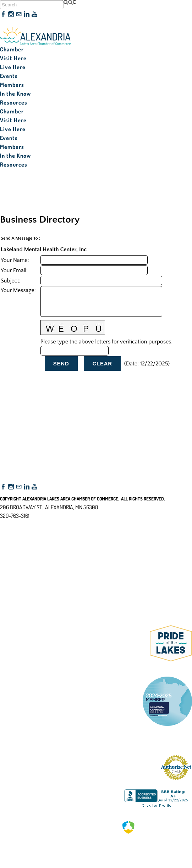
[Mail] (19, 15)
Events (9, 76)
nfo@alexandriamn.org (31, 524)
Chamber (12, 49)
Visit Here (13, 58)
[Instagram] (11, 15)
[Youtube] (34, 15)
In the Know (15, 94)
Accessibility (17, 550)
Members (12, 85)
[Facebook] (3, 15)
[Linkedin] (27, 15)
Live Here (13, 67)
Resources (14, 102)
